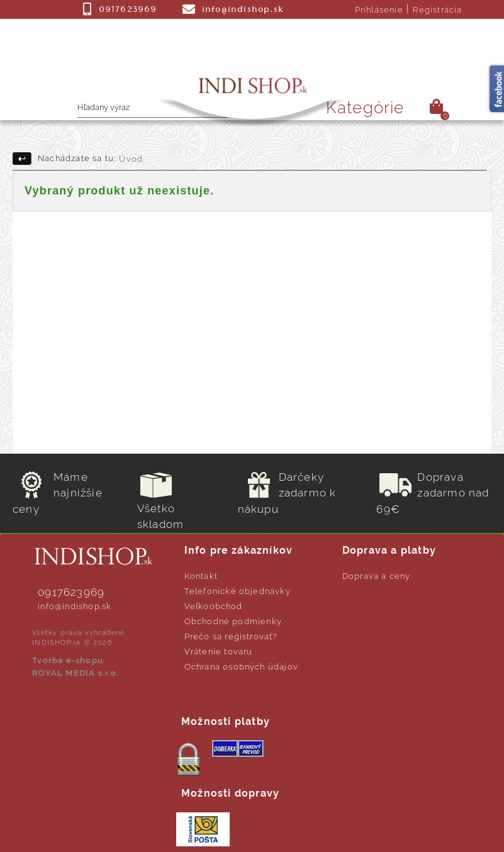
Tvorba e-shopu (68, 660)
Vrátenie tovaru (219, 652)
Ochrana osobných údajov (242, 667)
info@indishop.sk (75, 606)
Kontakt (201, 576)
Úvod (131, 159)
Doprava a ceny (377, 576)
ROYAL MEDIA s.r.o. (76, 673)
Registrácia (437, 10)
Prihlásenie (379, 10)
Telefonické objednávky (238, 591)
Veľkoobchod (214, 606)
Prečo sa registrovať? (231, 636)
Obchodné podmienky (233, 621)
